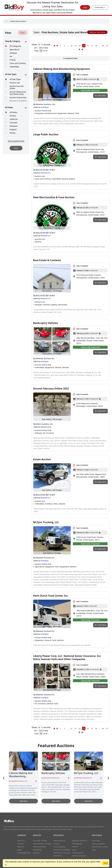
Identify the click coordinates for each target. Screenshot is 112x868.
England (13, 129)
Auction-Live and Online (17, 87)
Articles (56, 844)
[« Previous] (54, 46)
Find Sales (96, 841)
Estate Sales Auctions (18, 21)
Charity (13, 60)
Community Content (100, 847)
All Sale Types (15, 79)
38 (96, 46)
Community (100, 7)
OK (105, 863)
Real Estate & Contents (47, 260)
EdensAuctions (46, 427)
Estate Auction (42, 459)
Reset (23, 33)
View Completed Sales (16, 141)
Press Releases (59, 847)
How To (75, 847)
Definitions (58, 856)
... (68, 46)
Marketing (37, 850)
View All (36, 853)
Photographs (77, 844)
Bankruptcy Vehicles (46, 323)
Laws (74, 850)
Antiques (13, 53)
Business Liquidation (18, 101)
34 (80, 46)
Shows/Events (78, 853)
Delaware (14, 126)
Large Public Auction (46, 134)
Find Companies (98, 844)
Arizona (13, 116)
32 (71, 46)
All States (13, 112)
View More (24, 801)
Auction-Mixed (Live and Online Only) (18, 93)
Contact (20, 844)
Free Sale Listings (40, 841)
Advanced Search (79, 856)
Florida (12, 133)
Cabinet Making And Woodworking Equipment (61, 69)
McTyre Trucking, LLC (46, 522)
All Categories (15, 46)
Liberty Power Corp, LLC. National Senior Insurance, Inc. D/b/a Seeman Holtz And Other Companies (67, 657)
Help (94, 850)
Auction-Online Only (18, 98)
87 (107, 46)
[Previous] (54, 46)
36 (88, 46)
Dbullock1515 (46, 173)
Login (85, 7)
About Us (21, 841)
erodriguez (45, 107)
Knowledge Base (24, 853)
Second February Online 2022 (51, 388)
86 (103, 46)
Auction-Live (15, 83)
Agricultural (14, 49)
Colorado (13, 123)
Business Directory (80, 841)
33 (76, 46)
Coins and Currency (18, 63)
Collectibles (14, 67)
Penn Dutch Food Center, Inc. (51, 596)
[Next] (80, 49)
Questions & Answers (62, 853)
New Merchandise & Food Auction (54, 197)
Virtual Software (39, 847)
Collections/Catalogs (62, 850)
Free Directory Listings (42, 844)
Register (21, 847)
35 (84, 46)
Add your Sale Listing (97, 32)
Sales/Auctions (59, 841)
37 (92, 46)
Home (7, 21)
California (14, 119)
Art (11, 56)
